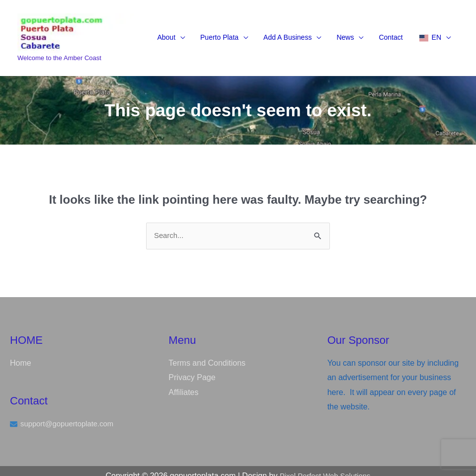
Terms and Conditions (207, 353)
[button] (171, 31)
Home (21, 353)
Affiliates (183, 382)
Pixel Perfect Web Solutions (325, 466)
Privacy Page (192, 367)
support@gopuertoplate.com (71, 414)
